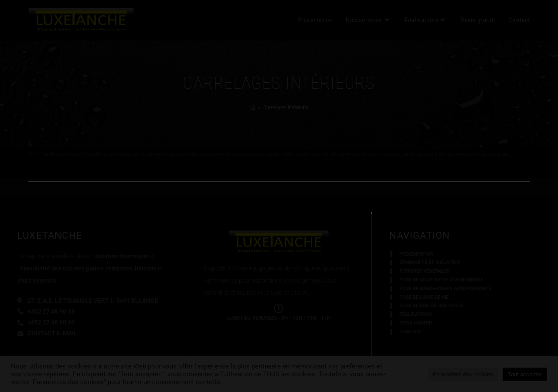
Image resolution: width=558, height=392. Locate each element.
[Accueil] (253, 108)
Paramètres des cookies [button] (463, 374)
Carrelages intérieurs (286, 108)
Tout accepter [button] (525, 374)
